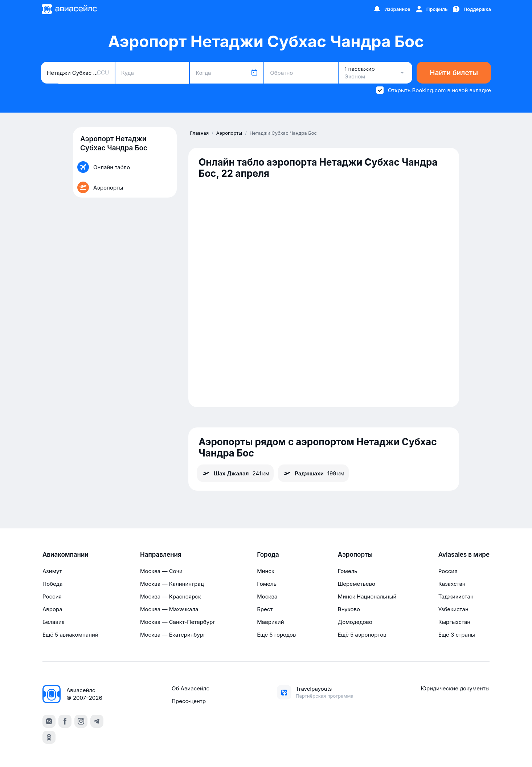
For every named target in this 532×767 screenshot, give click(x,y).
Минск (266, 571)
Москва (267, 596)
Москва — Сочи (161, 571)
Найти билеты (454, 73)
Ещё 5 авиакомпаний (70, 635)
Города (268, 555)
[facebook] (65, 721)
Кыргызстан (455, 622)
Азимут (52, 571)
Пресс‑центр (189, 701)
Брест (265, 609)
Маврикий (270, 622)
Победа (52, 584)
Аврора (52, 609)
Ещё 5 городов (276, 635)
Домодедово (355, 622)
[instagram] (81, 721)
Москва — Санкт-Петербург (178, 622)
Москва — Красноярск (171, 596)
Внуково (349, 609)
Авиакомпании (66, 555)
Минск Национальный (367, 596)
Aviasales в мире (464, 555)
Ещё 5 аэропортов (362, 635)
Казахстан (452, 584)
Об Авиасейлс (191, 688)
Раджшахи (313, 473)
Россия (52, 596)
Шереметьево (357, 584)
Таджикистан (456, 596)
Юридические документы (455, 688)
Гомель (267, 584)
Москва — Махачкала (169, 609)
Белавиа (54, 622)
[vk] (49, 721)
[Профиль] (431, 9)
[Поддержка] (471, 9)
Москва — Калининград (172, 584)
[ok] (49, 737)
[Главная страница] (69, 9)
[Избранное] (392, 9)
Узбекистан (453, 609)
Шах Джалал (235, 473)
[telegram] (97, 721)
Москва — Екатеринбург (173, 635)
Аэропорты (355, 555)
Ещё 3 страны (457, 635)
